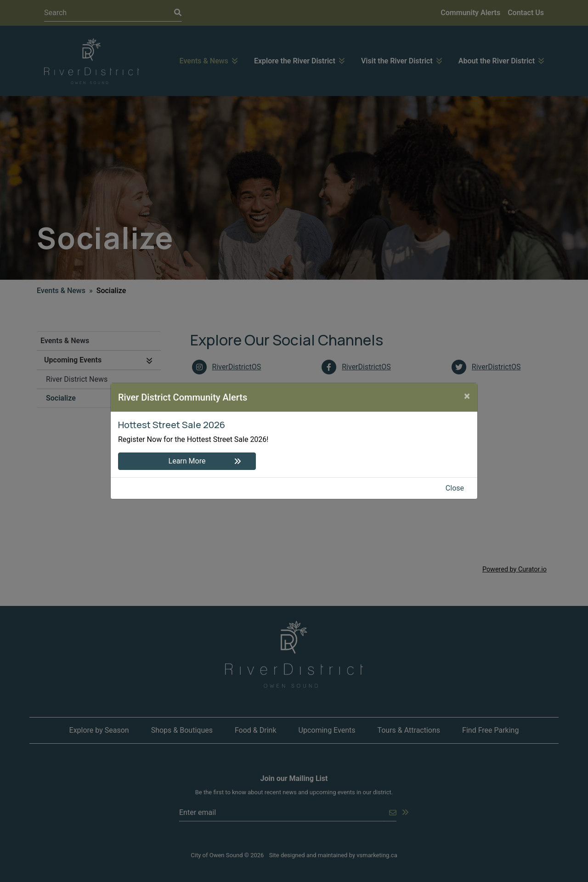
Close (455, 488)
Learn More (187, 461)
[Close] (467, 396)
